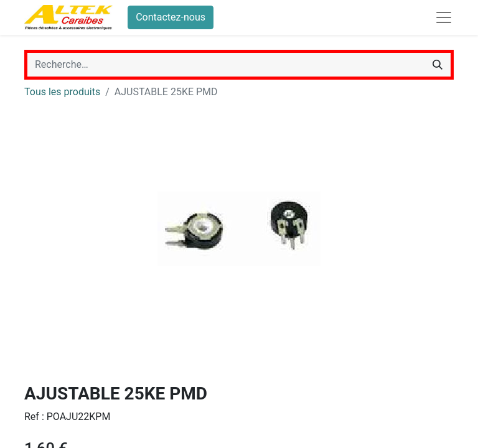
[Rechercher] (438, 65)
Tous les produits (62, 92)
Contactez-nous (171, 17)
